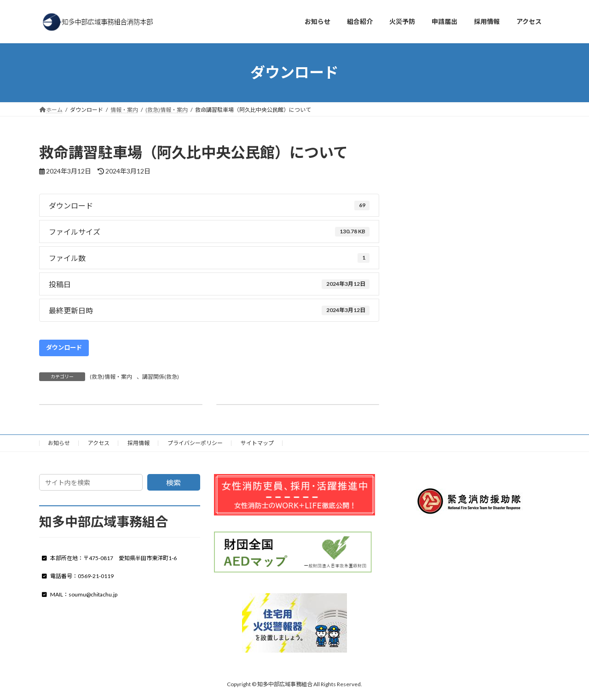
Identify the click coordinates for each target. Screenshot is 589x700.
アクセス (99, 443)
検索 (173, 483)
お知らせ (59, 443)
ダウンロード (64, 347)
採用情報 (139, 443)
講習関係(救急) (161, 377)
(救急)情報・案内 (111, 377)
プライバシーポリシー (195, 443)
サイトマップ (257, 443)
